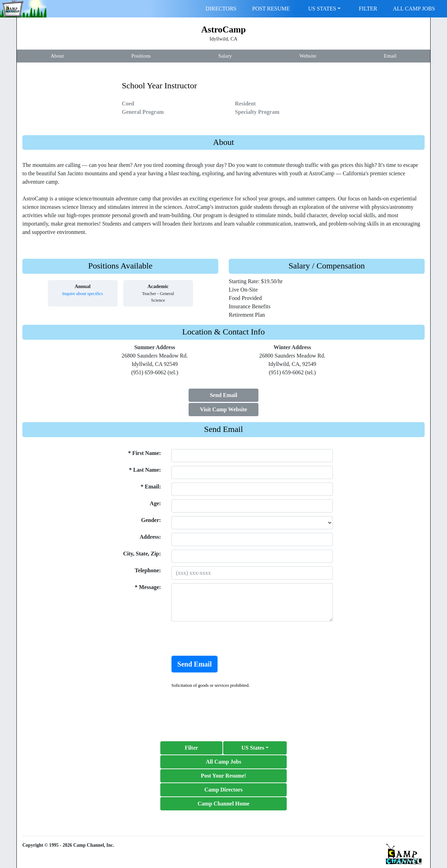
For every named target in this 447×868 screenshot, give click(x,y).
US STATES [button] (322, 9)
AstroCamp (223, 30)
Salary (225, 56)
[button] (255, 748)
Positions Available (120, 266)
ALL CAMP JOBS (414, 9)
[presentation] (225, 639)
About (57, 56)
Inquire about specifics (83, 294)
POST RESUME (271, 9)
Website (308, 56)
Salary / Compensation (327, 266)
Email (390, 56)
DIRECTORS (221, 9)
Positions (141, 56)
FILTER (368, 9)
